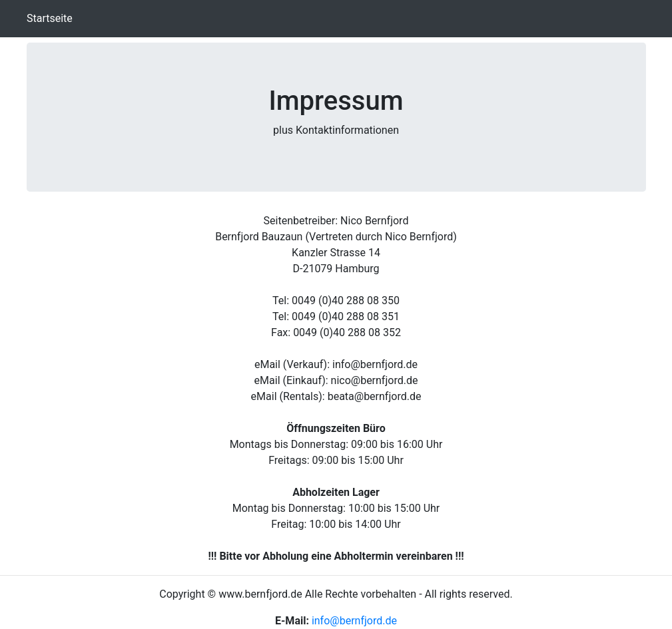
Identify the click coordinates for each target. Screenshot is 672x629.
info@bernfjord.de (354, 621)
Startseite (52, 18)
